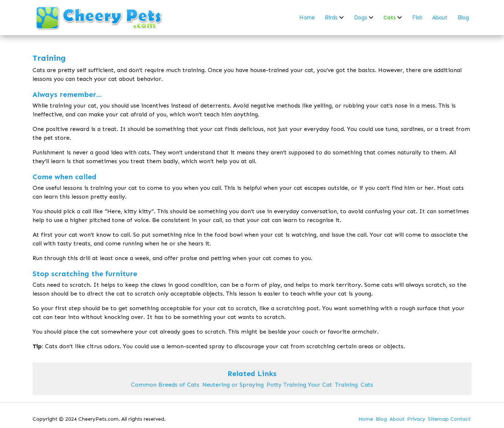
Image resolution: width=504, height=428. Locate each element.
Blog (381, 419)
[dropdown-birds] (341, 18)
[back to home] (99, 18)
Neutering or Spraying (233, 385)
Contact (460, 419)
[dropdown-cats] (400, 18)
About (397, 419)
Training (346, 385)
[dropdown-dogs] (371, 18)
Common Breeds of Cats (165, 385)
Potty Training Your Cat (299, 385)
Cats (367, 385)
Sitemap (438, 419)
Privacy (416, 419)
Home (366, 419)
